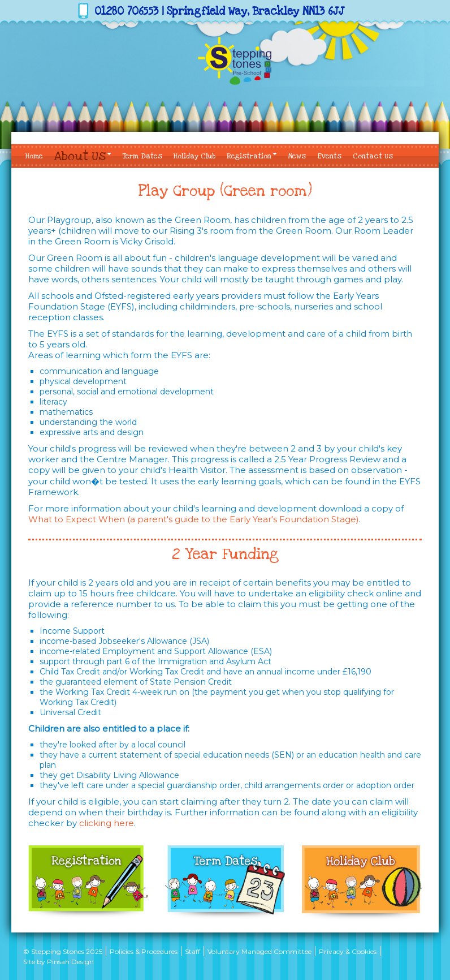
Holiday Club (194, 156)
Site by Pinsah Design (59, 962)
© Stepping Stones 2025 (63, 951)
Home (34, 156)
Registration (252, 156)
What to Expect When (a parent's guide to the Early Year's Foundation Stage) (194, 519)
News (297, 156)
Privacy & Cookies (348, 951)
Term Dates (142, 156)
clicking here (107, 823)
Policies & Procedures (144, 951)
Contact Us (373, 156)
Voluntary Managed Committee (259, 951)
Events (329, 156)
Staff (192, 951)
